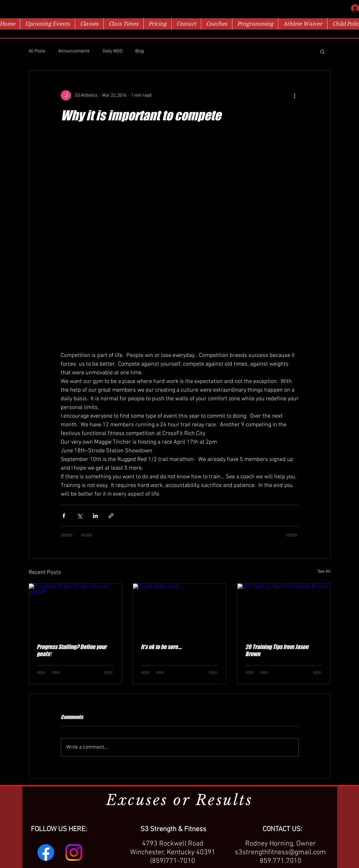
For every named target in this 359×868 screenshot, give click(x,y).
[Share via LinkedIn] (95, 516)
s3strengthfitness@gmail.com (280, 852)
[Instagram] (74, 852)
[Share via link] (111, 516)
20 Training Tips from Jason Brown (277, 650)
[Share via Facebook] (64, 516)
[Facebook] (46, 852)
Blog (139, 51)
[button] (323, 51)
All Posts (37, 51)
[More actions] (295, 95)
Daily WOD (112, 51)
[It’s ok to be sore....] (179, 610)
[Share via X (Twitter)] (80, 516)
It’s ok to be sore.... (161, 647)
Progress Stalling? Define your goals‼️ (72, 650)
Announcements (74, 51)
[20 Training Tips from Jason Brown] (284, 610)
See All (324, 572)
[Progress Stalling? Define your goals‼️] (75, 610)
